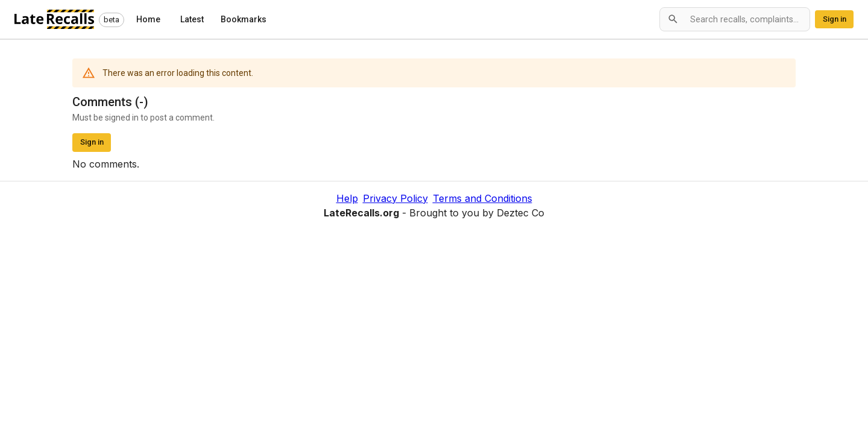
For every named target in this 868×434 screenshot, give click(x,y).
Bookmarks (244, 19)
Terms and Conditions (483, 198)
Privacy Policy (395, 198)
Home (148, 19)
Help (347, 198)
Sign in (835, 19)
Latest (192, 19)
